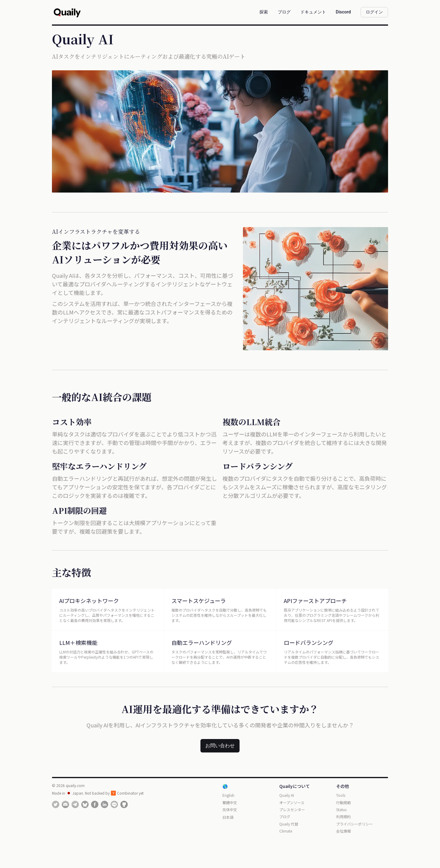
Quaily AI (287, 795)
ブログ (285, 817)
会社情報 (343, 831)
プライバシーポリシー (354, 824)
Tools (341, 795)
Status (341, 809)
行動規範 (343, 802)
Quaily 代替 (289, 824)
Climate (286, 831)
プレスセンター (292, 809)
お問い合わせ (220, 746)
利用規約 (343, 817)
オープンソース (292, 802)
